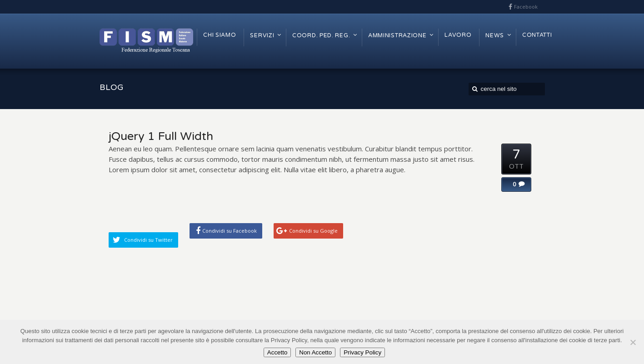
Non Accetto (315, 352)
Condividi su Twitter (148, 240)
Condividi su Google (313, 231)
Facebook (526, 7)
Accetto (277, 352)
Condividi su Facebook (230, 231)
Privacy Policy (362, 352)
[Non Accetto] (633, 342)
